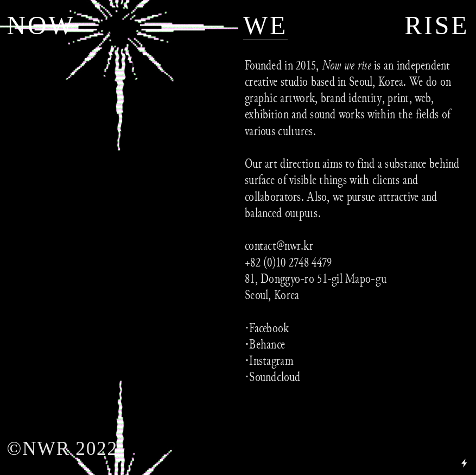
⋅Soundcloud (272, 377)
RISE (437, 25)
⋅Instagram (269, 360)
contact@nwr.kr (279, 245)
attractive (399, 197)
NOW (41, 25)
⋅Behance (265, 344)
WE (265, 25)
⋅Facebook (267, 328)
